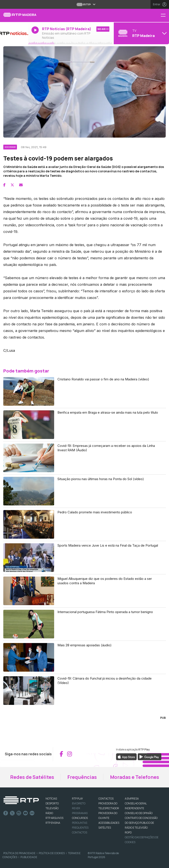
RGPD (128, 832)
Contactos (80, 832)
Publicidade (29, 857)
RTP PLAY (77, 799)
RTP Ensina (53, 823)
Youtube (26, 813)
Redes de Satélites (32, 777)
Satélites (105, 828)
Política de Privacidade (19, 853)
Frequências (82, 777)
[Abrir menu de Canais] (141, 33)
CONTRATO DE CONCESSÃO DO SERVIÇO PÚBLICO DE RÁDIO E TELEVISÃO (141, 823)
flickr (32, 813)
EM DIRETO (79, 803)
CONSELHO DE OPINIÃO (139, 813)
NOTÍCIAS (51, 799)
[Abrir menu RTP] (85, 4)
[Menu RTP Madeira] (165, 16)
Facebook (6, 813)
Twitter (12, 813)
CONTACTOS (106, 799)
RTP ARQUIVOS (54, 818)
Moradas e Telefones (135, 777)
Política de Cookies (52, 853)
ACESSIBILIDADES (109, 823)
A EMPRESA (132, 799)
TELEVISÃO (52, 808)
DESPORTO (52, 803)
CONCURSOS (80, 818)
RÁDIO (49, 813)
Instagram (19, 813)
